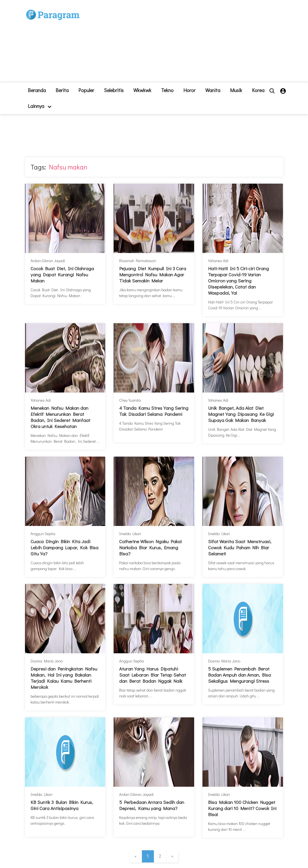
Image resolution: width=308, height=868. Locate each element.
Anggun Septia (43, 534)
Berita (62, 90)
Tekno (167, 90)
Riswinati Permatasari (138, 261)
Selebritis (114, 90)
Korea (258, 90)
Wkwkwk (142, 90)
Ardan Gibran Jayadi (48, 261)
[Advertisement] (187, 43)
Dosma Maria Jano (47, 661)
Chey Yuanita (130, 400)
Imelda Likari (130, 534)
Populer (86, 90)
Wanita (213, 90)
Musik (236, 90)
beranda (37, 90)
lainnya (40, 106)
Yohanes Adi (218, 261)
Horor (189, 90)
